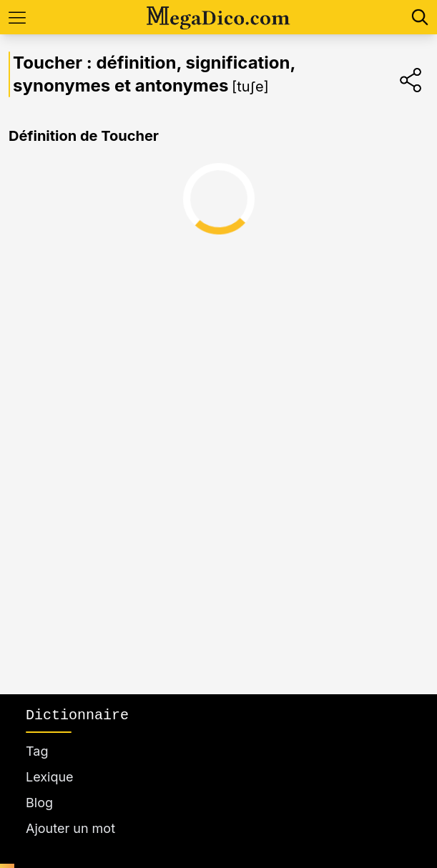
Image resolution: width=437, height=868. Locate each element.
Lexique (50, 777)
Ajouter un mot (70, 828)
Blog (39, 803)
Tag (37, 751)
